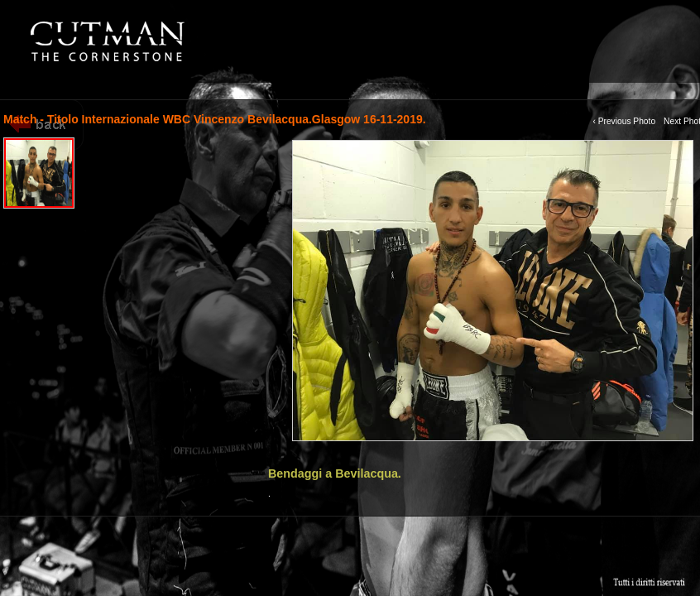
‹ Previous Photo (624, 121)
